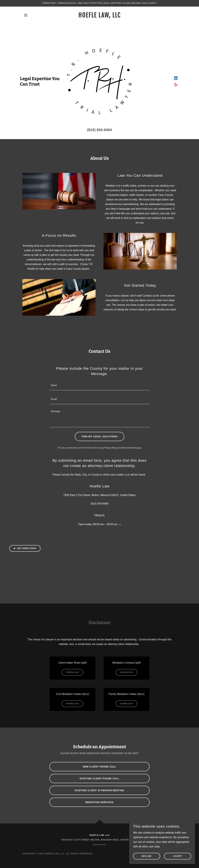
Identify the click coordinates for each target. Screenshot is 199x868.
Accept (178, 856)
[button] (26, 15)
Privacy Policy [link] (111, 448)
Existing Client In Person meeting (99, 790)
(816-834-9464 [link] (100, 845)
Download (72, 672)
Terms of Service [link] (128, 448)
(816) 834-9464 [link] (99, 130)
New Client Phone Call (100, 767)
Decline (147, 856)
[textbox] (99, 385)
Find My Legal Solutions (100, 436)
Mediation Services (99, 802)
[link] (99, 17)
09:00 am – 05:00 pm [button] (105, 524)
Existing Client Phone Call (100, 778)
